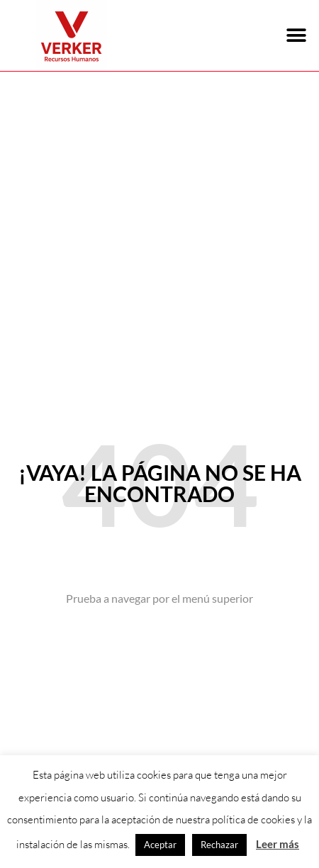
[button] (296, 36)
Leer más (278, 844)
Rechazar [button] (219, 845)
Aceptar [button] (160, 845)
